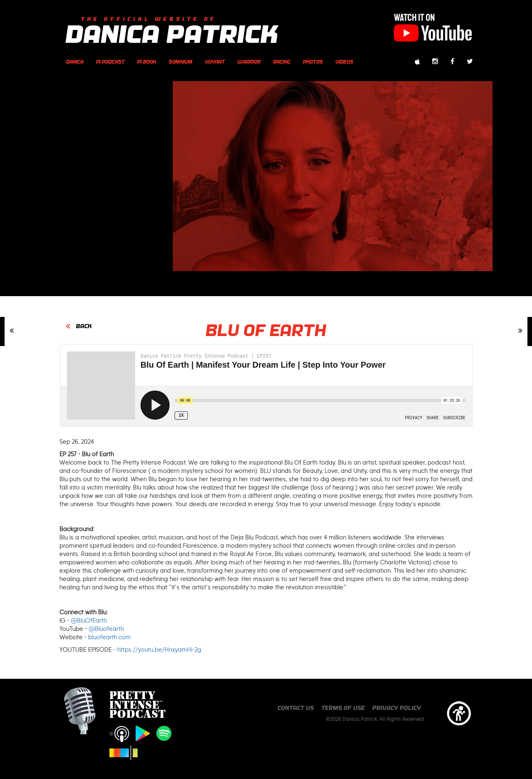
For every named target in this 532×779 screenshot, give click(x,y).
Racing (282, 62)
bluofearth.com (110, 637)
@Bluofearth (106, 629)
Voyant (215, 62)
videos (344, 62)
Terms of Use (343, 708)
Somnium (181, 62)
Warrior (249, 62)
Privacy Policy (397, 708)
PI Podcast (110, 62)
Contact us (296, 708)
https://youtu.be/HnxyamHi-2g (159, 650)
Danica (75, 62)
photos (313, 62)
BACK (84, 326)
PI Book (147, 62)
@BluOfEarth (89, 621)
